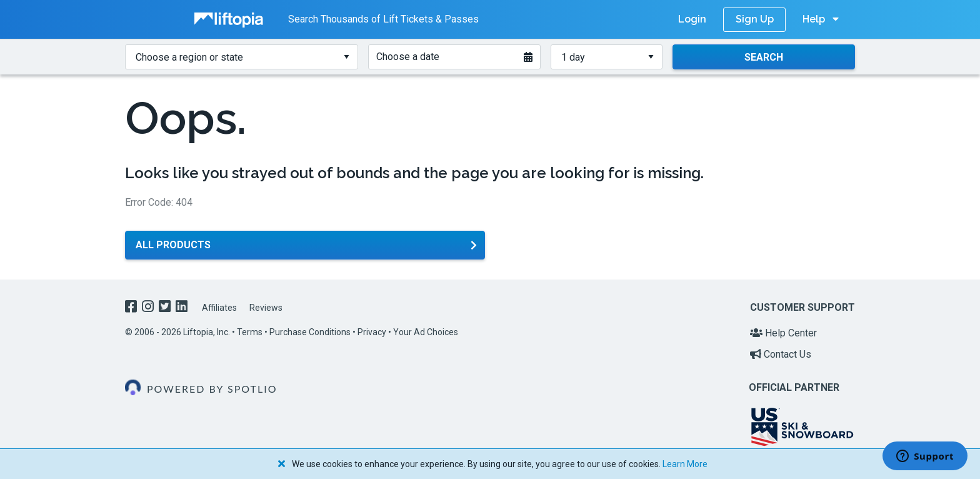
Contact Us (781, 354)
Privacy (372, 332)
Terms (250, 332)
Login (692, 19)
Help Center (783, 333)
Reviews (266, 308)
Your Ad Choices (426, 332)
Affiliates (219, 308)
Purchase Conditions (310, 332)
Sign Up (755, 19)
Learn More (685, 464)
